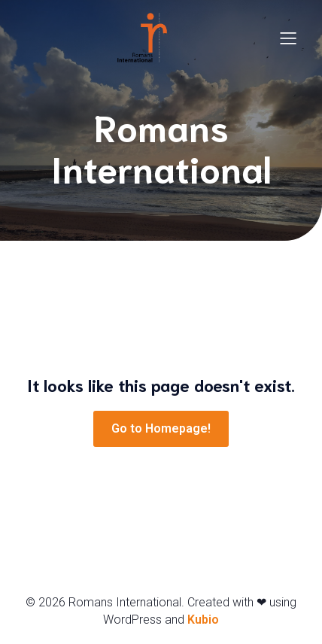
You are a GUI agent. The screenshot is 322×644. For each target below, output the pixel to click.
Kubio (203, 620)
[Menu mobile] (288, 38)
